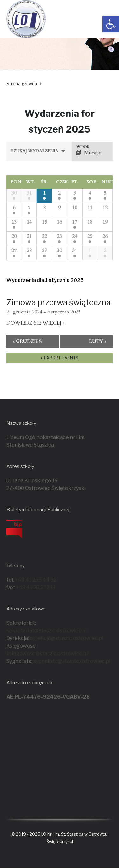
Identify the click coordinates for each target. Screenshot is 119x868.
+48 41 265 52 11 (36, 587)
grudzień (28, 341)
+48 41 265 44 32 (36, 580)
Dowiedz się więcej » (35, 323)
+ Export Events (60, 358)
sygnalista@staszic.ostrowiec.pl (72, 661)
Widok (83, 147)
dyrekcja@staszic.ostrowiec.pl (66, 638)
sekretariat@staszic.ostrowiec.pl (46, 631)
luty (98, 341)
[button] (111, 24)
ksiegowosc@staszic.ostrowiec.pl (47, 654)
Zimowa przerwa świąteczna (59, 302)
